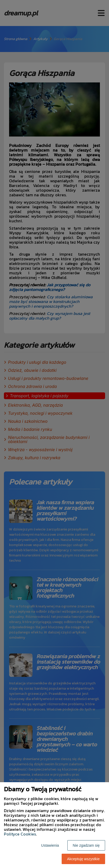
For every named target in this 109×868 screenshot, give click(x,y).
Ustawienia (50, 845)
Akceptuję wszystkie (83, 859)
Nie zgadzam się (86, 845)
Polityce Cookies (20, 834)
